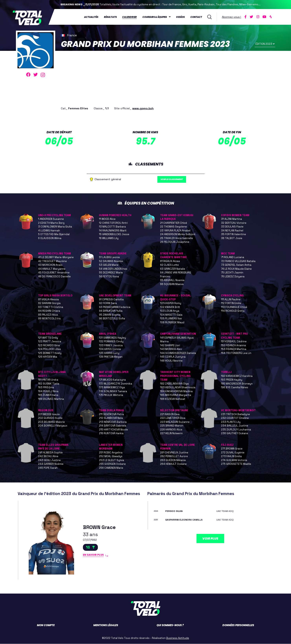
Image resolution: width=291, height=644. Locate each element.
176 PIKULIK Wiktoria (111, 395)
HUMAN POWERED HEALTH (115, 215)
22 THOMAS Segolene (173, 227)
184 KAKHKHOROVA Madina (176, 391)
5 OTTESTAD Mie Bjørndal (54, 234)
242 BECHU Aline (48, 456)
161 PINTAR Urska (48, 380)
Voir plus (210, 538)
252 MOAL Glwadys (111, 456)
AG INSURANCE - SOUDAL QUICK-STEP (176, 298)
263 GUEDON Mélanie (173, 460)
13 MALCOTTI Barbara (112, 227)
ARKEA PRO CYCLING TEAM (55, 253)
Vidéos (181, 16)
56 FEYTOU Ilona (109, 276)
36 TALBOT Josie (232, 238)
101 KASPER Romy (171, 303)
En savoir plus (95, 556)
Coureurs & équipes (155, 16)
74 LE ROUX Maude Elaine (236, 269)
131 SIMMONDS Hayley (112, 338)
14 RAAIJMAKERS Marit (113, 231)
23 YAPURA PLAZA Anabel (175, 231)
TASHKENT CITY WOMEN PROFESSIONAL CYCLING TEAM (175, 376)
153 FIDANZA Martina (234, 349)
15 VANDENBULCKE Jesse (114, 234)
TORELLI (226, 372)
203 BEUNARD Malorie (51, 422)
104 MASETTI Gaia (171, 315)
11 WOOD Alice (107, 219)
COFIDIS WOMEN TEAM (235, 215)
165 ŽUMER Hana (48, 395)
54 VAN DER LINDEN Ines (113, 269)
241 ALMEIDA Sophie (50, 453)
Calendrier (130, 16)
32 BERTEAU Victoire (234, 223)
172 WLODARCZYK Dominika (116, 384)
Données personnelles (238, 625)
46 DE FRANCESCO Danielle (54, 276)
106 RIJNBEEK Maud (172, 322)
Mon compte (46, 625)
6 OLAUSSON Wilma (50, 238)
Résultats (111, 16)
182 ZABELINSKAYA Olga (174, 384)
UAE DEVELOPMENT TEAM (115, 296)
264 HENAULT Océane (173, 464)
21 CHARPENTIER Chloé (174, 223)
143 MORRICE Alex (171, 349)
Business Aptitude (178, 638)
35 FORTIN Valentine (234, 234)
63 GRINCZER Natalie (173, 269)
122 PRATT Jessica (50, 342)
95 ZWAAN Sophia (110, 315)
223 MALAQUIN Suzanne (175, 422)
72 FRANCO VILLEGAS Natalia (238, 261)
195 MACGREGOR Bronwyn (237, 384)
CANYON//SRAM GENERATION (178, 334)
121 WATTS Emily (48, 338)
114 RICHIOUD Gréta (233, 311)
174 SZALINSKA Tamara (113, 391)
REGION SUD (46, 411)
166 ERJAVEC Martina (51, 399)
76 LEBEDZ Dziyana (233, 276)
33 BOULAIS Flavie (232, 227)
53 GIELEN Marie (109, 265)
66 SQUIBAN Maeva (172, 284)
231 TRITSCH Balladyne (235, 414)
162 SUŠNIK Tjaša (49, 384)
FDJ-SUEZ (227, 445)
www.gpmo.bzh (143, 107)
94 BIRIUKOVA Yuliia (111, 311)
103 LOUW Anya (170, 311)
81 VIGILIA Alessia (48, 299)
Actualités (92, 16)
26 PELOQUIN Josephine (175, 242)
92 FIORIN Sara (108, 303)
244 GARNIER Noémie (51, 464)
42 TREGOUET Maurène (52, 261)
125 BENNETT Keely (50, 353)
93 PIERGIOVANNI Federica (115, 307)
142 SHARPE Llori (170, 345)
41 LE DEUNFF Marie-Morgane (56, 257)
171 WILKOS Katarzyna (112, 380)
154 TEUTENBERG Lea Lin (236, 353)
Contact (197, 16)
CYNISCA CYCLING (232, 296)
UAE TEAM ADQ (226, 511)
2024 (157, 511)
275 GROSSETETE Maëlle (236, 464)
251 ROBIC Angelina (111, 453)
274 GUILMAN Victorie (234, 460)
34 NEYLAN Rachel (232, 231)
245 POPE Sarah (48, 468)
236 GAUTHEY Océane (235, 433)
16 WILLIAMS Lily (109, 238)
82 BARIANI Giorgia (49, 303)
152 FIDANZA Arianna (233, 345)
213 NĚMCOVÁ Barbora (113, 422)
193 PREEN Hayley (232, 380)
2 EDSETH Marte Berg (51, 223)
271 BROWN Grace (232, 449)
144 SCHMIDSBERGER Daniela (178, 353)
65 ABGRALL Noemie (172, 280)
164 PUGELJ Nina (48, 391)
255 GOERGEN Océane (112, 464)
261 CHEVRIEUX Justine (174, 453)
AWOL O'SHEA (108, 334)
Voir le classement (176, 179)
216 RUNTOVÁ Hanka (111, 433)
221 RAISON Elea (170, 414)
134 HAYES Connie (110, 349)
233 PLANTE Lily (231, 422)
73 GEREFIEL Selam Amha (236, 265)
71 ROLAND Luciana (233, 257)
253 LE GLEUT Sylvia (112, 460)
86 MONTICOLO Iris (49, 319)
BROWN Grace (101, 527)
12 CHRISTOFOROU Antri (113, 223)
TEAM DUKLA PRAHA (111, 411)
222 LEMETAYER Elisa (173, 418)
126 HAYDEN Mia (48, 357)
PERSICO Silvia (175, 511)
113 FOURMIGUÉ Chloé (234, 307)
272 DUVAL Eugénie (233, 453)
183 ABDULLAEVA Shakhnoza (178, 388)
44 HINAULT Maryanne (52, 269)
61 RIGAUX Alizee (170, 261)
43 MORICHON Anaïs (50, 265)
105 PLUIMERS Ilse (171, 319)
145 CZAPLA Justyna (173, 357)
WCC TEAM (228, 253)
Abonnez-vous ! (232, 16)
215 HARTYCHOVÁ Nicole (113, 430)
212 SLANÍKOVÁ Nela (111, 418)
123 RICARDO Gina (49, 345)
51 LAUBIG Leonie (109, 257)
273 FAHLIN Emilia (231, 456)
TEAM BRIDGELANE (50, 334)
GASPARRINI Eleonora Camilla (187, 520)
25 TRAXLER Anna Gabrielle (177, 238)
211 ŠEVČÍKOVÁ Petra (111, 414)
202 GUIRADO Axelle (50, 418)
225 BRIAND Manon (172, 426)
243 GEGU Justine (49, 460)
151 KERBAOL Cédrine (234, 342)
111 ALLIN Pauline (231, 299)
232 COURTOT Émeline (235, 418)
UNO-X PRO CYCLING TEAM (55, 215)
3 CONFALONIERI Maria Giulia (55, 227)
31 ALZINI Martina (231, 219)
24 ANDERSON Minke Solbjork (178, 234)
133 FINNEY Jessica (111, 345)
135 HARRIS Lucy (109, 353)
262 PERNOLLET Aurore (174, 456)
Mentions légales (106, 625)
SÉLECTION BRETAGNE (174, 411)
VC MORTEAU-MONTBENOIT (238, 411)
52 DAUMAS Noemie (111, 261)
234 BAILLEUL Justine (235, 426)
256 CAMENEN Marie (111, 468)
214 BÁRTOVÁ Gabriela (113, 426)
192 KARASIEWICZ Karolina (237, 376)
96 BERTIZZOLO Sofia (112, 319)
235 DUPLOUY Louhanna (236, 430)
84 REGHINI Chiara (49, 311)
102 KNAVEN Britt (170, 307)
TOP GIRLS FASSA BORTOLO (55, 296)
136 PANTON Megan (111, 357)
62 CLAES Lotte (169, 265)
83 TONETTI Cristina (51, 307)
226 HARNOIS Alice (171, 430)
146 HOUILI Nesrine (171, 361)
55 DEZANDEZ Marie (111, 273)
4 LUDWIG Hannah (49, 231)
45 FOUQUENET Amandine (54, 273)
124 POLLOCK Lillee (50, 349)
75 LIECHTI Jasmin (232, 273)
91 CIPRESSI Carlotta (111, 299)
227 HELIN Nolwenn (171, 433)
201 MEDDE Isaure (49, 414)
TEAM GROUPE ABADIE (113, 253)
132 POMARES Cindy (111, 342)
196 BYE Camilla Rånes (235, 388)
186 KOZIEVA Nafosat (173, 399)
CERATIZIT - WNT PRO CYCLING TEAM (234, 336)
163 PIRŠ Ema (46, 388)
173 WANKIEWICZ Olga (112, 388)
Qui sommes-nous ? (170, 625)
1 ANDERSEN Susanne (51, 219)
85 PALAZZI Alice (48, 315)
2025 (157, 520)
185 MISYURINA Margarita (176, 395)
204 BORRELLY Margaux (53, 426)
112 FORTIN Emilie (231, 303)
